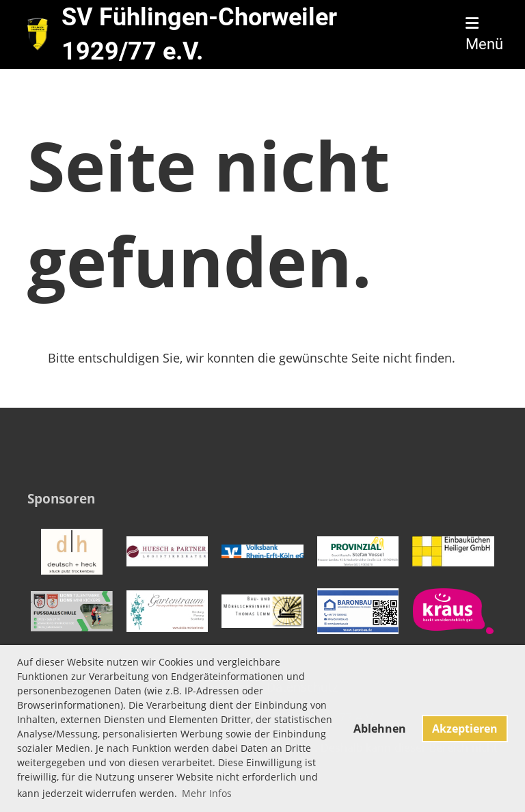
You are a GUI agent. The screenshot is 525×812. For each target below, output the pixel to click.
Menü (484, 35)
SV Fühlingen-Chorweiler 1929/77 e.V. (199, 34)
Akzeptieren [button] (465, 729)
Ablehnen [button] (380, 729)
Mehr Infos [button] (207, 793)
